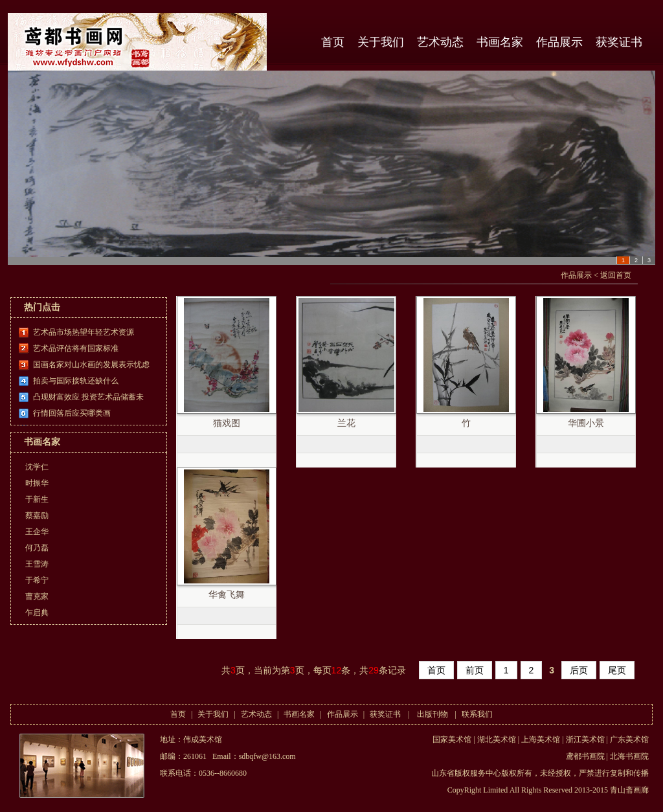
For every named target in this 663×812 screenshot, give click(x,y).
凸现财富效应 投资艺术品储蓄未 (88, 397)
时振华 (37, 483)
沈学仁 (37, 467)
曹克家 (37, 596)
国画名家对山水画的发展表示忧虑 (91, 365)
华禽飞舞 (227, 595)
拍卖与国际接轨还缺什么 (76, 381)
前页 (475, 670)
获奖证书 (619, 42)
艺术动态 (440, 42)
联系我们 (477, 714)
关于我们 (381, 42)
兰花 (346, 423)
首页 (333, 42)
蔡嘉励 (37, 515)
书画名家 (500, 42)
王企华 (37, 532)
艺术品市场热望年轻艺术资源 (84, 332)
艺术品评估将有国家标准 (76, 348)
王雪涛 (37, 564)
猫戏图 (227, 423)
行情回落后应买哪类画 (72, 413)
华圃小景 (586, 423)
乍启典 (37, 613)
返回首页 (616, 275)
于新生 (37, 499)
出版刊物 (433, 714)
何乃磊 (37, 548)
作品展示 (559, 42)
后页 (579, 670)
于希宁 (37, 580)
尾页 (617, 670)
